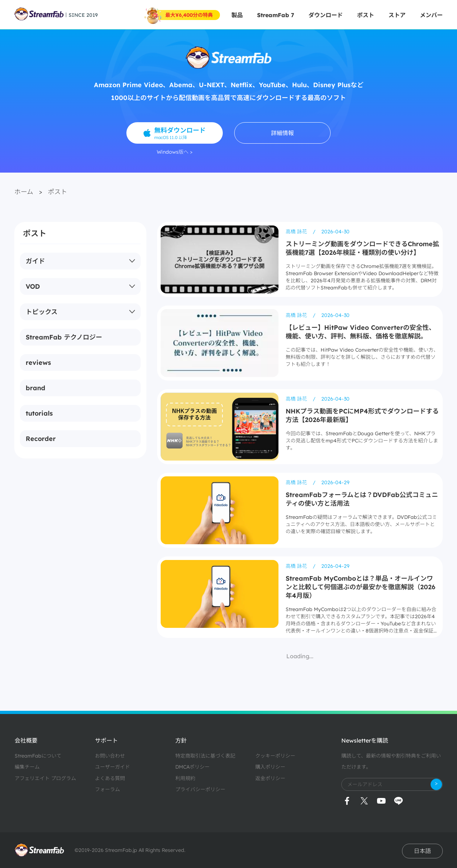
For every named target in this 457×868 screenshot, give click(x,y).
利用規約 (185, 778)
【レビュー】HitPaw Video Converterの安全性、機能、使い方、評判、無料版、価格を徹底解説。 (360, 332)
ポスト (366, 15)
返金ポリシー (270, 778)
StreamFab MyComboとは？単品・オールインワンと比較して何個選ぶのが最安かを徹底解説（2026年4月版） (360, 587)
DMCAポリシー (192, 767)
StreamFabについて (38, 756)
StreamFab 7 (276, 15)
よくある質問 (110, 778)
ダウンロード (326, 15)
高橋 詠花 (297, 232)
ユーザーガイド (112, 767)
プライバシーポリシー (200, 789)
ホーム (24, 192)
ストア (397, 15)
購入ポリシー (270, 767)
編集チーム (27, 767)
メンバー (431, 15)
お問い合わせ (110, 756)
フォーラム (107, 789)
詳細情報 (282, 133)
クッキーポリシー (275, 756)
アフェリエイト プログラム (45, 778)
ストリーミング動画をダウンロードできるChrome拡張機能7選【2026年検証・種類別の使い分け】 (362, 248)
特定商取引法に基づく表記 (205, 756)
